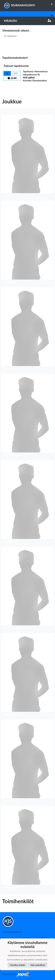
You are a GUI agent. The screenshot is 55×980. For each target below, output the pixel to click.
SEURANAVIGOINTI (29, 4)
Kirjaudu (27, 21)
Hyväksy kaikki (18, 965)
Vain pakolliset (38, 965)
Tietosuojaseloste (12, 932)
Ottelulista (9, 47)
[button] (27, 157)
